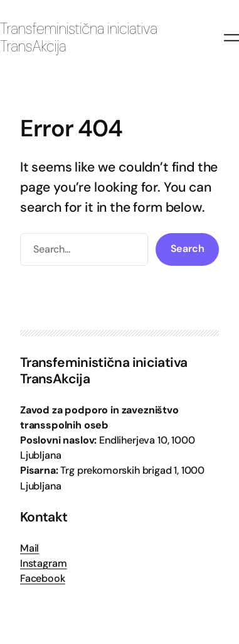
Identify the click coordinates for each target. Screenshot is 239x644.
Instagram (43, 563)
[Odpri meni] (231, 38)
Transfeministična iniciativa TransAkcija (78, 38)
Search (188, 248)
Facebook (43, 578)
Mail (29, 548)
